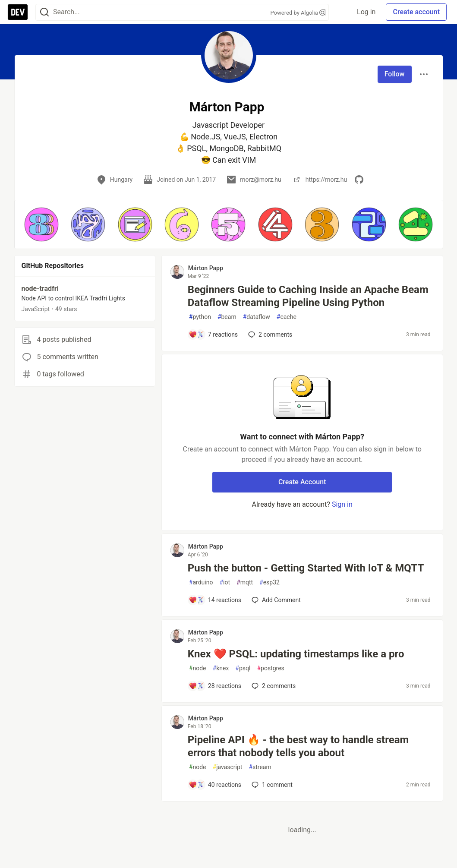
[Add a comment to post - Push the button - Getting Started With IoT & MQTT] (215, 600)
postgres (270, 668)
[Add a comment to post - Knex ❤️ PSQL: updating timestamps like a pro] (215, 686)
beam (227, 317)
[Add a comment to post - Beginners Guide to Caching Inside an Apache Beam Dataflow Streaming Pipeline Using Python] (213, 335)
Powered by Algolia (298, 13)
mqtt (245, 582)
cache (287, 317)
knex (221, 668)
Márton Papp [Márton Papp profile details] (206, 268)
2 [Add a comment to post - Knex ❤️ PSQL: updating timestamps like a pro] (273, 686)
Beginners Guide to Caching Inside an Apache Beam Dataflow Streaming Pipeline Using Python (308, 296)
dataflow (257, 317)
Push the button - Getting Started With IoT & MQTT (306, 568)
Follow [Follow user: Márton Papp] (395, 74)
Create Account (302, 482)
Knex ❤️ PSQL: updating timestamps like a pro (296, 654)
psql (243, 668)
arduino (201, 582)
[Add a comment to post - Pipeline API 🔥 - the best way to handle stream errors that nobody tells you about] (215, 785)
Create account (416, 12)
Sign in (342, 504)
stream (260, 767)
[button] (41, 224)
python (200, 317)
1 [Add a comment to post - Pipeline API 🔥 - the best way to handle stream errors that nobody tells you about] (271, 785)
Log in (366, 12)
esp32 (269, 582)
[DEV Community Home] (18, 12)
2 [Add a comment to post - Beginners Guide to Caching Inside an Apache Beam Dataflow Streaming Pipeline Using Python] (269, 335)
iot (225, 582)
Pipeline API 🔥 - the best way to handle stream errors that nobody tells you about (298, 746)
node (198, 668)
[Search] (44, 12)
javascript (228, 767)
